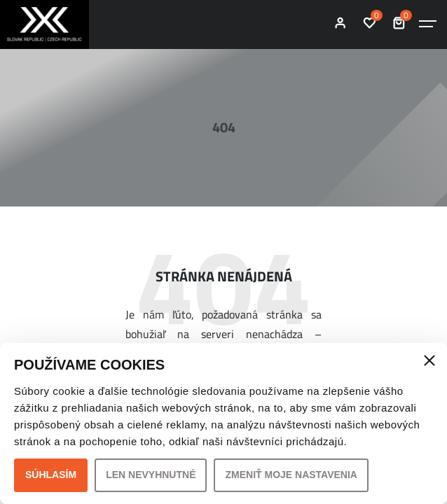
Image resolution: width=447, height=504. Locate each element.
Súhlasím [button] (51, 475)
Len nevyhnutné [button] (151, 475)
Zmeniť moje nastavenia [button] (291, 475)
